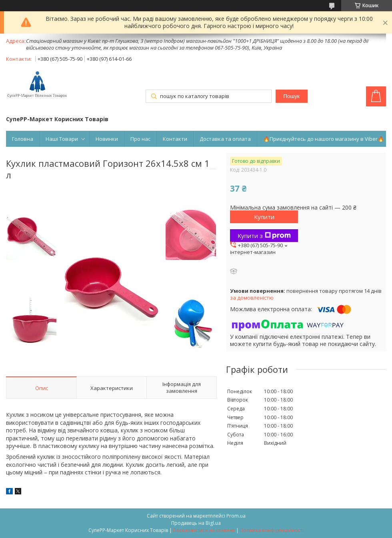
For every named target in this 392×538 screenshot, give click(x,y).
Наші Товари (62, 139)
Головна (23, 139)
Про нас (140, 139)
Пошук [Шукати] (291, 96)
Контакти (175, 139)
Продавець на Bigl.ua (196, 523)
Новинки (107, 139)
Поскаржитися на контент (204, 530)
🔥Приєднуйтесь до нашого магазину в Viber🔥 (324, 139)
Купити (264, 217)
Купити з (264, 236)
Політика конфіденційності (272, 530)
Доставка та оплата (225, 139)
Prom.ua (236, 516)
